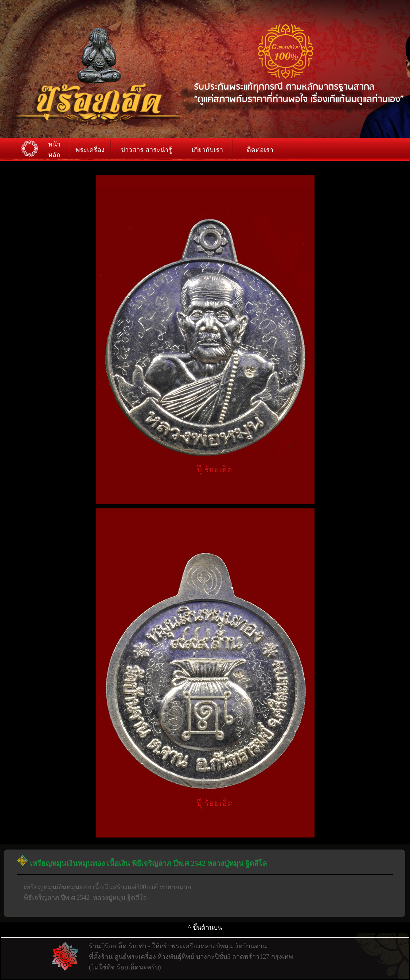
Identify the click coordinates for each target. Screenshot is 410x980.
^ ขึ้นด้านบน (205, 928)
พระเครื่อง (90, 150)
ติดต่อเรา (260, 150)
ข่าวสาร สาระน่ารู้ (146, 150)
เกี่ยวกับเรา (207, 150)
